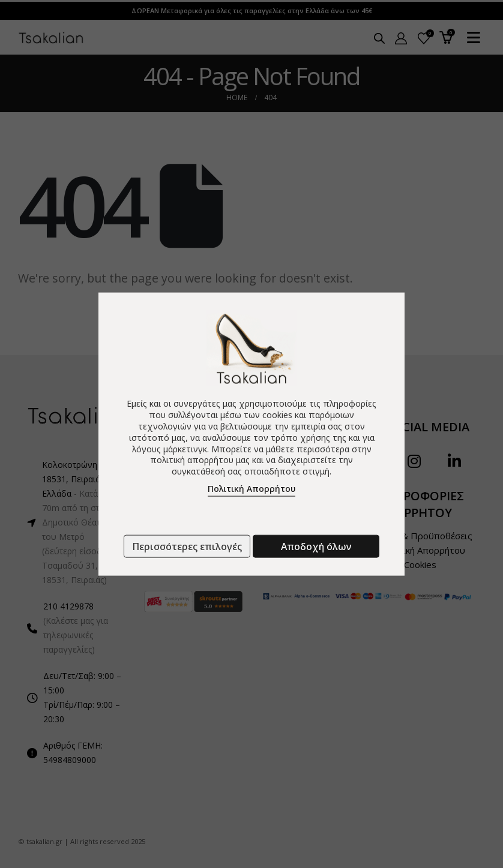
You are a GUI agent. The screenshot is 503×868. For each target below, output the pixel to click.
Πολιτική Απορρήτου (251, 489)
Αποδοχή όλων (316, 546)
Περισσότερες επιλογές (187, 546)
